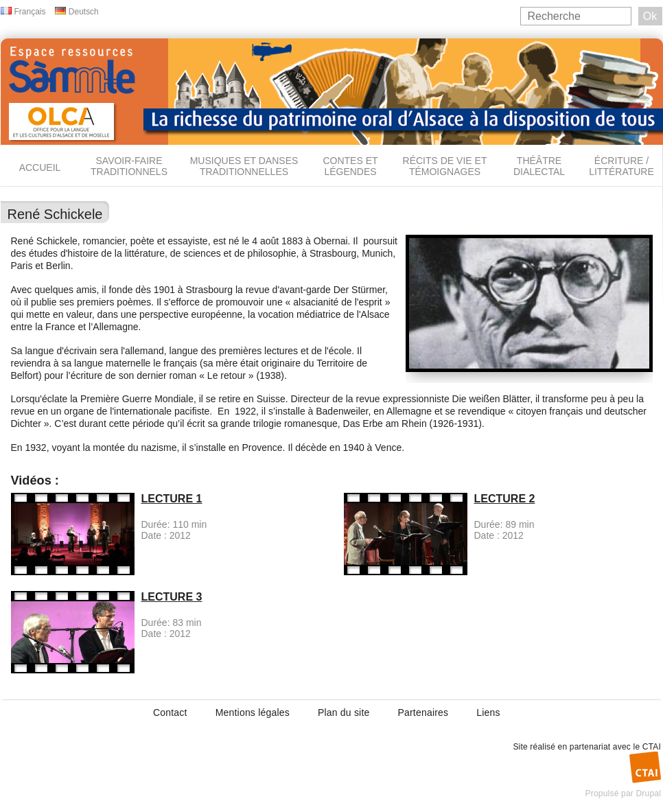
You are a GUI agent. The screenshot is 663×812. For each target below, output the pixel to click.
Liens (488, 712)
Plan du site (344, 712)
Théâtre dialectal (539, 166)
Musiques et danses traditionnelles (244, 166)
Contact (170, 712)
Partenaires (423, 712)
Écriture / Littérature (621, 166)
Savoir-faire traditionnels (129, 166)
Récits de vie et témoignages (445, 166)
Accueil (40, 167)
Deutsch (84, 12)
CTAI (652, 747)
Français (30, 12)
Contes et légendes (350, 166)
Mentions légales (253, 712)
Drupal (648, 793)
